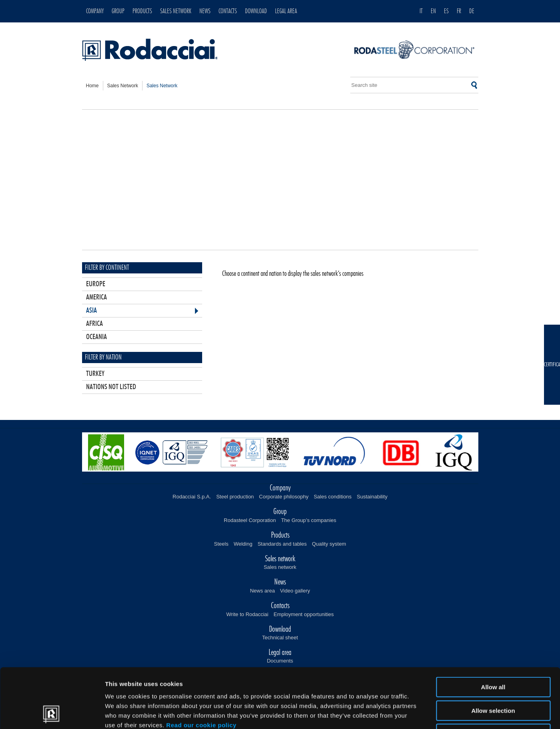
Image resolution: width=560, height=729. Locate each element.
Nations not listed (111, 387)
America (96, 297)
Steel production (235, 497)
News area (262, 591)
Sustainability (372, 497)
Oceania (96, 337)
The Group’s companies (309, 520)
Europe (96, 284)
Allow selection (493, 655)
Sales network (280, 567)
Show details (420, 713)
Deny (493, 678)
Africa (94, 324)
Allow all (493, 631)
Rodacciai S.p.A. (192, 497)
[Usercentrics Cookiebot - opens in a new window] (52, 713)
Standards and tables (282, 544)
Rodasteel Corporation (250, 520)
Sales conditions (333, 497)
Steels (221, 544)
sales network (123, 86)
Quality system (329, 544)
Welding (243, 544)
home (92, 86)
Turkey (95, 374)
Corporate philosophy (284, 497)
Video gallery (295, 591)
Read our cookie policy (201, 669)
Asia (91, 311)
